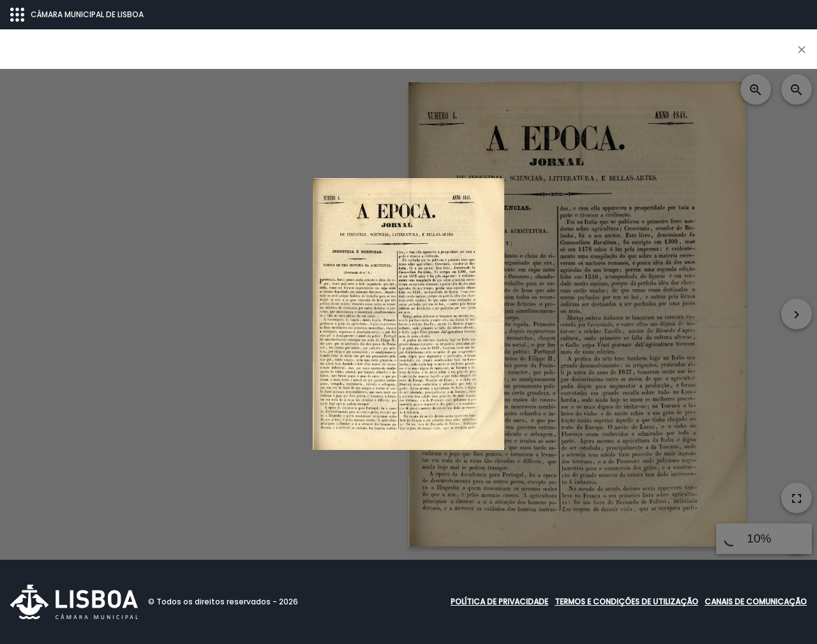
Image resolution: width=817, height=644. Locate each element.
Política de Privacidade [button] (499, 602)
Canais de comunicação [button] (756, 602)
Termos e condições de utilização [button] (626, 602)
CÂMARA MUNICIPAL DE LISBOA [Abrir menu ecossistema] (77, 15)
